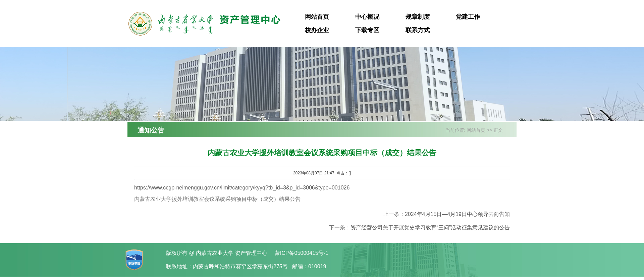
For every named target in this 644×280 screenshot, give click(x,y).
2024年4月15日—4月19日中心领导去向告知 (457, 214)
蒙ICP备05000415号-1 (302, 253)
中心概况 (367, 17)
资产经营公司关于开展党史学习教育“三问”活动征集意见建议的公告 (430, 228)
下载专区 (367, 30)
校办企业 (317, 30)
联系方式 (418, 30)
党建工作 (468, 17)
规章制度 (418, 17)
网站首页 (317, 17)
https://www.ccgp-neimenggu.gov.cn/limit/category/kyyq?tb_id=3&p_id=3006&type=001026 (242, 188)
